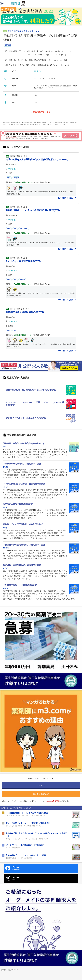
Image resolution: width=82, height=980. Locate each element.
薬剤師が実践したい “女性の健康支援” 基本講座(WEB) (33, 210)
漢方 (15, 331)
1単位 (9, 178)
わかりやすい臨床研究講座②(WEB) (24, 261)
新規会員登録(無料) (41, 794)
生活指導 (16, 178)
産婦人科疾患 (24, 229)
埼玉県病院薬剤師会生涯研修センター (25, 31)
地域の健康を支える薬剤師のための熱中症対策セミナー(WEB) (37, 159)
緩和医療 (22, 280)
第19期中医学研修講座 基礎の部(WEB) (25, 312)
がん (15, 280)
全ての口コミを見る (67, 198)
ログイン (20, 9)
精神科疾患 (8, 45)
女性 (15, 229)
